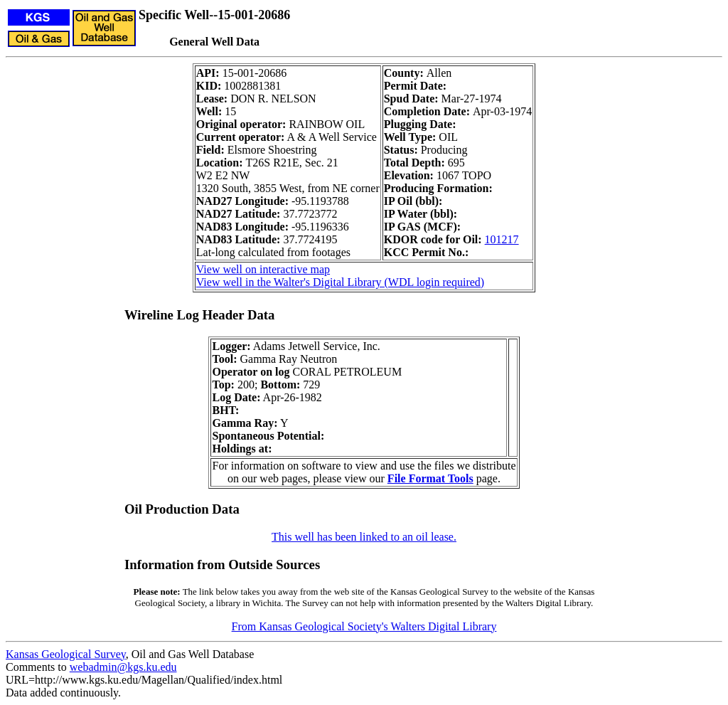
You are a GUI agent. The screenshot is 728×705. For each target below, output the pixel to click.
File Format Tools (430, 478)
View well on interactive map (263, 269)
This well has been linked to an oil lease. (364, 537)
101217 (502, 239)
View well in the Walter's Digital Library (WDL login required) (340, 282)
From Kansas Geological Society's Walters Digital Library (364, 626)
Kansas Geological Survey (66, 654)
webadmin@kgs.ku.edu (123, 667)
